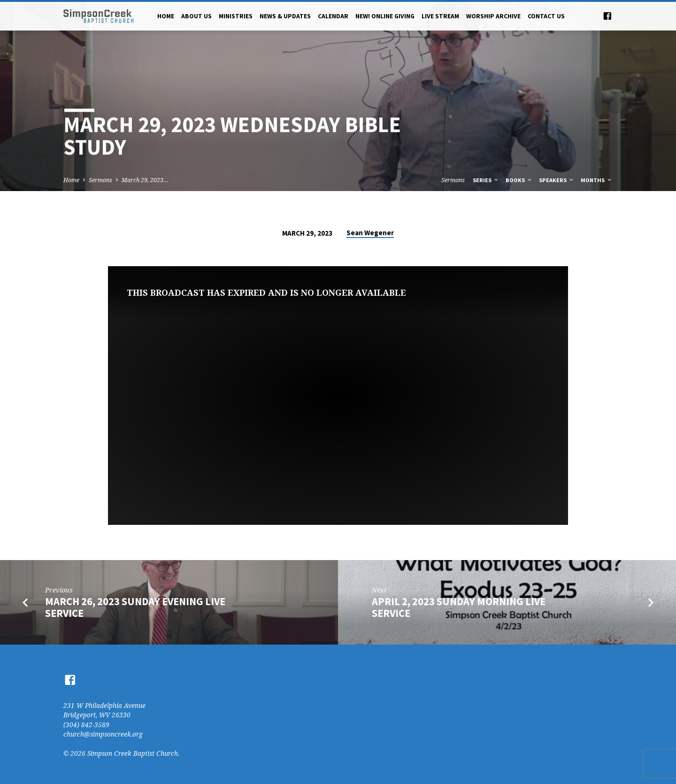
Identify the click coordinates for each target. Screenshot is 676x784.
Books (519, 180)
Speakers (557, 180)
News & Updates (285, 16)
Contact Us (546, 16)
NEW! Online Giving (385, 16)
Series (486, 180)
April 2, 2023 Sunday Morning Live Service (459, 607)
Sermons (100, 180)
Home (166, 16)
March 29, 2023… (145, 180)
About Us (196, 16)
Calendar (333, 16)
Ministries (236, 16)
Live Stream (440, 16)
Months (597, 180)
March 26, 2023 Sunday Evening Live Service (135, 607)
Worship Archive (493, 16)
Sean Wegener (370, 233)
